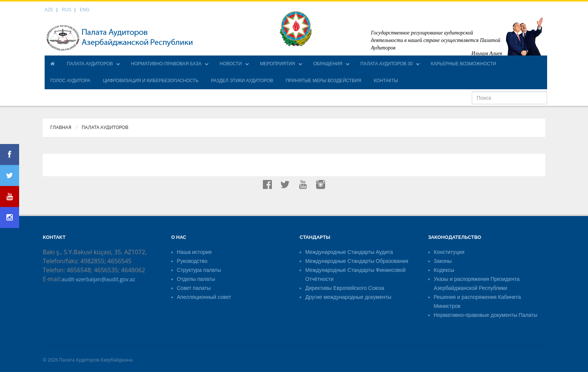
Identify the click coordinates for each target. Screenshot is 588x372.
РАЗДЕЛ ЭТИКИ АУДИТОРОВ (242, 81)
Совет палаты (194, 288)
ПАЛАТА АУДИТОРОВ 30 (386, 64)
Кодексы (444, 270)
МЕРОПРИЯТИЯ (277, 64)
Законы (443, 261)
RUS (67, 10)
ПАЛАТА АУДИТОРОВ (90, 64)
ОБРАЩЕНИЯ (328, 64)
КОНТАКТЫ (386, 81)
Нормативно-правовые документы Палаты (486, 315)
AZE (49, 10)
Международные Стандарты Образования (357, 261)
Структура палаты (199, 270)
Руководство (192, 261)
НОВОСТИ (231, 64)
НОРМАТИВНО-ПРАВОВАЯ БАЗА (166, 64)
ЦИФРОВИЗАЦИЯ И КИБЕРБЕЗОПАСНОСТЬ (151, 81)
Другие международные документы (348, 297)
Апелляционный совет (204, 297)
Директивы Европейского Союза (345, 288)
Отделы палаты (196, 279)
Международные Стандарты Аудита (349, 252)
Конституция (449, 252)
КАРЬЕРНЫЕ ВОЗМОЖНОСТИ (463, 64)
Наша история (194, 252)
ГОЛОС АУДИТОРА (70, 81)
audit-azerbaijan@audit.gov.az (98, 279)
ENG (85, 10)
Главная (61, 127)
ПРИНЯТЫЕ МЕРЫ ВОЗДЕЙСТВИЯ (324, 81)
